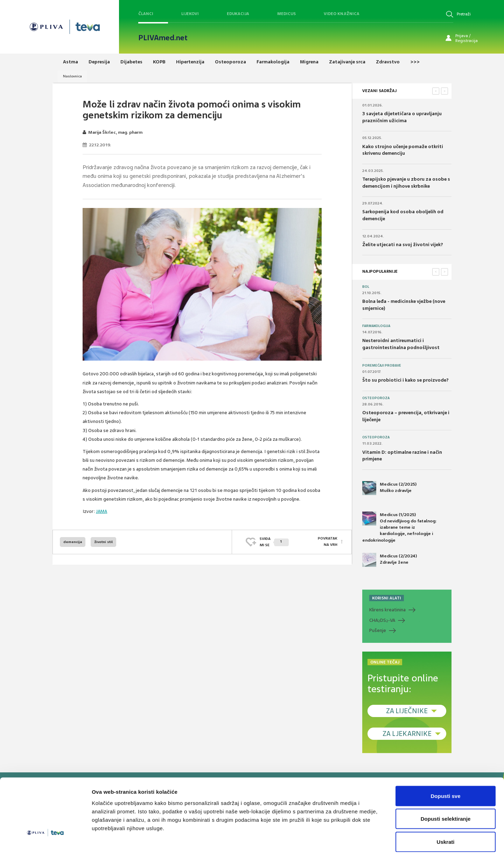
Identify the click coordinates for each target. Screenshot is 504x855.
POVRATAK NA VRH (328, 542)
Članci (146, 14)
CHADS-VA (382, 620)
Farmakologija (376, 326)
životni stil (103, 542)
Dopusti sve (445, 763)
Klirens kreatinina (387, 610)
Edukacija (238, 14)
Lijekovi (190, 14)
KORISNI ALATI (387, 598)
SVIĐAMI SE (274, 542)
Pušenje (378, 630)
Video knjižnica (342, 14)
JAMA (101, 511)
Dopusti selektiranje (446, 786)
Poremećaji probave (382, 366)
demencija (73, 542)
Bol (366, 287)
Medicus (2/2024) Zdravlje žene (390, 560)
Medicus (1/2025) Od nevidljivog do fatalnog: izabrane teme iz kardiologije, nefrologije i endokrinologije (400, 527)
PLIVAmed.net (163, 38)
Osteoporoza (376, 398)
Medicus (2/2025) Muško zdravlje (389, 488)
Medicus (286, 14)
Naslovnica (72, 76)
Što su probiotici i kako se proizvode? (405, 380)
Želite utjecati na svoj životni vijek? (403, 245)
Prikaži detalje (363, 841)
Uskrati (446, 809)
